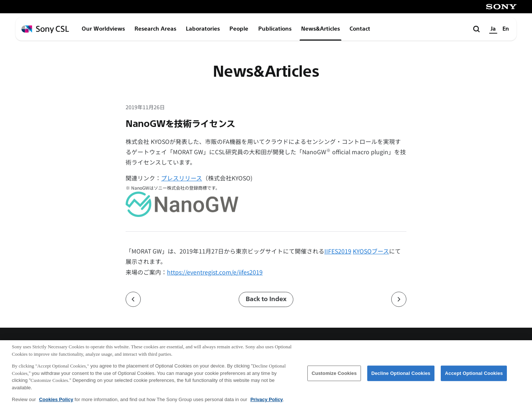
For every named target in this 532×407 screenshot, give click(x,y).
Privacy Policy (267, 403)
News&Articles (320, 29)
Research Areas (155, 29)
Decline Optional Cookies (401, 377)
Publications (275, 29)
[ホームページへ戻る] (45, 29)
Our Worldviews (103, 29)
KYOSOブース (371, 251)
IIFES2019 (338, 251)
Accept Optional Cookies (474, 377)
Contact (360, 29)
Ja (493, 29)
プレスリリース (182, 178)
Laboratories (203, 29)
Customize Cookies (334, 377)
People (239, 29)
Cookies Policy (56, 403)
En (506, 29)
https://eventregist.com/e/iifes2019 (215, 272)
